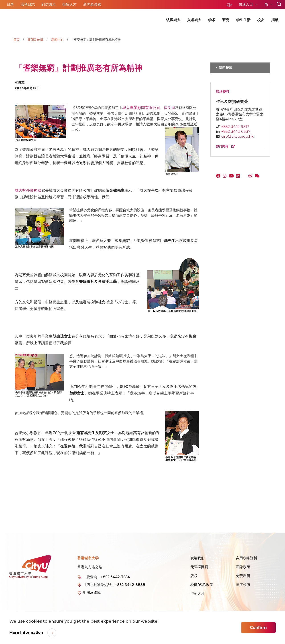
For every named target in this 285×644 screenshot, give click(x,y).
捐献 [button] (275, 20)
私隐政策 (243, 567)
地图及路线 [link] (92, 593)
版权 (194, 576)
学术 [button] (212, 20)
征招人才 (197, 594)
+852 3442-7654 (115, 577)
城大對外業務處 (28, 190)
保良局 (169, 108)
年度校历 (243, 585)
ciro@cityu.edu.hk (237, 136)
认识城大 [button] (173, 20)
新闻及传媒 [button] (92, 4)
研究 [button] (226, 20)
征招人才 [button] (69, 4)
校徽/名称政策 (202, 585)
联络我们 (197, 558)
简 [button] (267, 4)
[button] (229, 6)
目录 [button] (10, 4)
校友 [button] (261, 20)
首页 (16, 40)
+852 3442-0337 (236, 132)
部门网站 (226, 146)
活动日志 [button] (28, 4)
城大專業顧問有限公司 (141, 108)
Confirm (258, 628)
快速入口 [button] (246, 4)
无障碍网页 (199, 567)
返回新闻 (226, 68)
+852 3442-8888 (130, 585)
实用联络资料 (246, 558)
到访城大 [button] (49, 4)
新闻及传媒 (35, 40)
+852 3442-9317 (235, 127)
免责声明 (243, 576)
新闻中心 (57, 40)
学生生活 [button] (243, 20)
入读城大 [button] (194, 20)
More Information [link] (27, 633)
